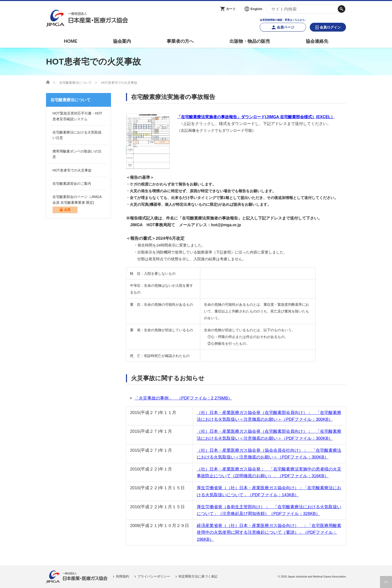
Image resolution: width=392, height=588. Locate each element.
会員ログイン (330, 27)
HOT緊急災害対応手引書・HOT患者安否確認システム (77, 116)
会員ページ (285, 27)
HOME (70, 41)
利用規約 (122, 576)
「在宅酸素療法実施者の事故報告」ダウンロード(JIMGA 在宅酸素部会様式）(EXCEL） (256, 117)
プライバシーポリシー (154, 576)
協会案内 (122, 41)
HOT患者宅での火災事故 (72, 170)
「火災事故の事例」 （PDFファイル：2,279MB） (183, 398)
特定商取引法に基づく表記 (198, 576)
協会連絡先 (317, 41)
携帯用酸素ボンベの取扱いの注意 (77, 154)
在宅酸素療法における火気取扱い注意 (77, 135)
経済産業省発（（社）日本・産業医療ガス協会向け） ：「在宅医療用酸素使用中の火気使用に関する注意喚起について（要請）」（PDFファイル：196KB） (269, 532)
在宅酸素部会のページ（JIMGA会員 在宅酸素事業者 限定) (78, 204)
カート (231, 9)
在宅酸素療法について (75, 83)
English (256, 9)
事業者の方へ (180, 41)
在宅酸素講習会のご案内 (72, 183)
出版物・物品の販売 (250, 41)
